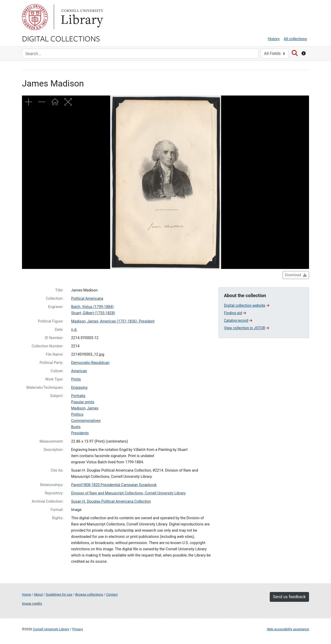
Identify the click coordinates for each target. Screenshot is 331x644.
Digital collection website (247, 306)
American (79, 371)
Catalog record (238, 321)
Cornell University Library (51, 629)
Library (81, 17)
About (38, 594)
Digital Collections (61, 38)
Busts (76, 427)
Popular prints (83, 402)
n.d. (74, 330)
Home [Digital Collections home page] (26, 594)
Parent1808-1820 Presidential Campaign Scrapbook (114, 485)
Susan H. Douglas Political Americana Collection (111, 502)
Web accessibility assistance (288, 629)
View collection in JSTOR (246, 328)
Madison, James (85, 408)
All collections (295, 39)
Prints (76, 379)
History (274, 39)
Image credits (32, 603)
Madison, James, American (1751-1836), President (113, 321)
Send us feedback (289, 597)
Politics (77, 415)
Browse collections (89, 594)
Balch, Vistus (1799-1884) (92, 307)
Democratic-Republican (90, 363)
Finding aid (235, 313)
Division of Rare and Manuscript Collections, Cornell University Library (128, 493)
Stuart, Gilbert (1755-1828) (93, 313)
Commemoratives (86, 421)
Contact (112, 594)
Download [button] (296, 275)
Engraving (79, 388)
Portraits (78, 396)
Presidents (80, 433)
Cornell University (35, 17)
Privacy (77, 629)
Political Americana (87, 299)
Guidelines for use (59, 594)
